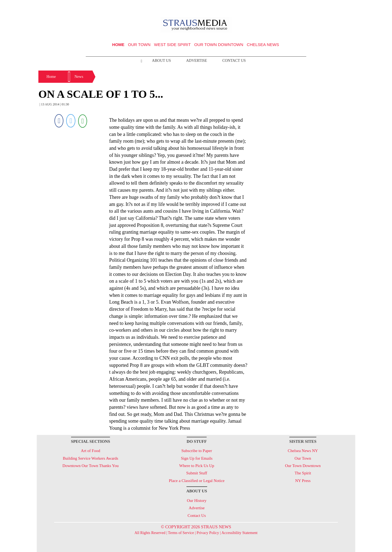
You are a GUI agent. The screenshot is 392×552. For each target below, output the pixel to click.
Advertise (197, 61)
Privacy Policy (208, 533)
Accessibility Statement (239, 533)
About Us (161, 61)
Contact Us (234, 61)
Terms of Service (181, 533)
